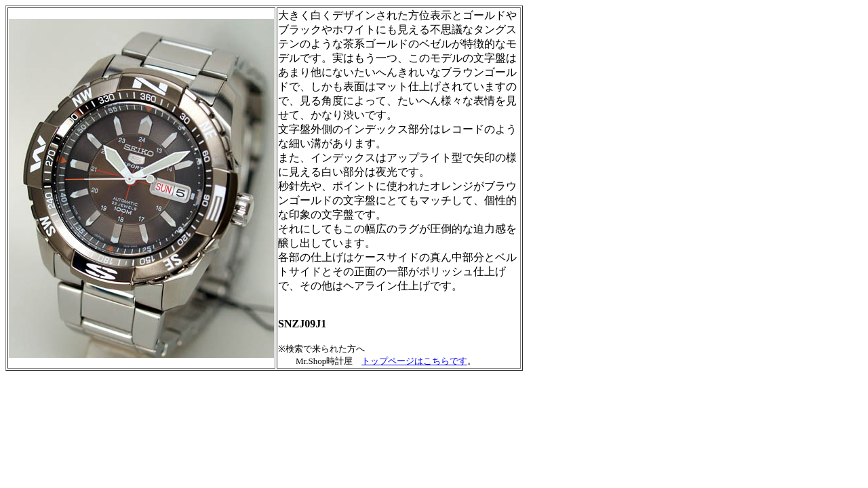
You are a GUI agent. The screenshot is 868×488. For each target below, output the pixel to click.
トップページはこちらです (414, 361)
